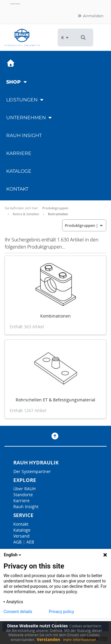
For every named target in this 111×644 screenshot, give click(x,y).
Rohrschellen (58, 214)
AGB (17, 542)
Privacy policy (61, 612)
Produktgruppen (55, 208)
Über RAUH (24, 489)
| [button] (84, 225)
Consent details (18, 612)
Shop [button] (17, 82)
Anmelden (90, 16)
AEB (30, 542)
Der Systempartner (32, 471)
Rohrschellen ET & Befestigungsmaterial (55, 400)
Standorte (23, 495)
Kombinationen (55, 316)
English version (15, 4)
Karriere (19, 153)
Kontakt (17, 189)
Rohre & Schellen (26, 214)
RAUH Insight (24, 135)
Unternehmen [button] (30, 118)
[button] (83, 37)
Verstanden (48, 639)
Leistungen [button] (25, 100)
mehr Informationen (80, 640)
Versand (21, 536)
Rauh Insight (26, 506)
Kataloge (19, 171)
